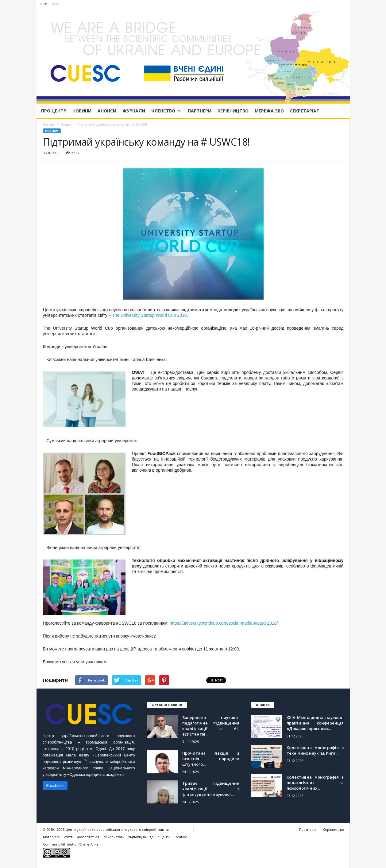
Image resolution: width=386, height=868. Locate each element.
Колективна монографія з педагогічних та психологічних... (315, 783)
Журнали (134, 111)
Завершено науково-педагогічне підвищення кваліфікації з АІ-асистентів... (211, 726)
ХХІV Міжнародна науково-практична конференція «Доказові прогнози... (315, 723)
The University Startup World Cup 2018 (149, 315)
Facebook (55, 786)
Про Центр (54, 111)
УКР (44, 4)
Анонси (107, 111)
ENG (55, 4)
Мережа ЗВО (269, 111)
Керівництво (233, 111)
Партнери (200, 111)
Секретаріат (305, 111)
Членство (166, 111)
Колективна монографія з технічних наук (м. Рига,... (315, 750)
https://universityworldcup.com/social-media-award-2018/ (224, 623)
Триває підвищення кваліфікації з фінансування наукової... (211, 789)
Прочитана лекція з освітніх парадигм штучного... (211, 759)
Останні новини (167, 705)
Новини (82, 111)
